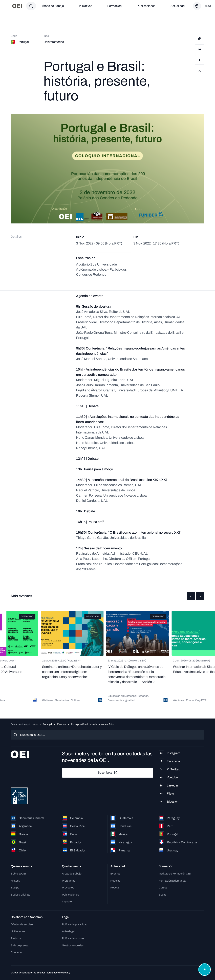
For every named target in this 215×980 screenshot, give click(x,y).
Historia (15, 881)
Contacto (16, 952)
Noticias (115, 881)
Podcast (115, 888)
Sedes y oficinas (20, 895)
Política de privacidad (75, 924)
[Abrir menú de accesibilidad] (205, 970)
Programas (69, 881)
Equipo (15, 888)
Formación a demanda (172, 881)
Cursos (163, 888)
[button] (191, 596)
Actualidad (178, 6)
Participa (16, 938)
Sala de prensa (20, 945)
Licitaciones (18, 931)
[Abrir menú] (6, 6)
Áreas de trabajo (53, 6)
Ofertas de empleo (22, 924)
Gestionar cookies (73, 945)
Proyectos (68, 888)
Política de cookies (73, 938)
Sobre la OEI (18, 874)
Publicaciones (146, 6)
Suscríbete (108, 773)
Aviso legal (69, 931)
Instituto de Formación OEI (175, 874)
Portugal (47, 724)
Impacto (67, 902)
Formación (114, 6)
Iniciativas (86, 6)
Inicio (35, 724)
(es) (208, 6)
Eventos (61, 724)
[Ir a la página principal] (17, 6)
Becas (163, 895)
